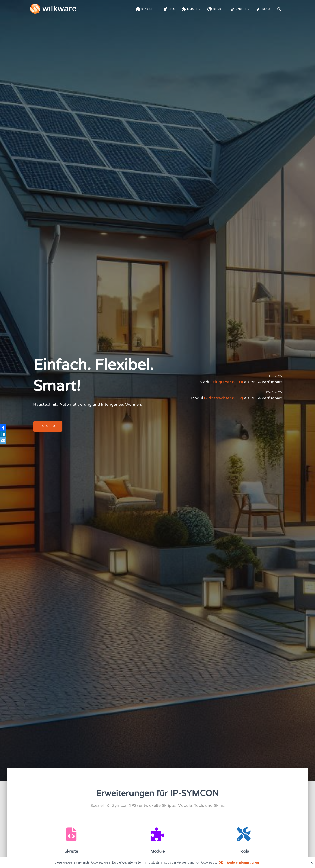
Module (191, 12)
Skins (216, 12)
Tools (263, 12)
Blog (169, 12)
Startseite (146, 12)
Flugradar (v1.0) (228, 383)
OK (221, 862)
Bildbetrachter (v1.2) (223, 400)
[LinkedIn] (4, 434)
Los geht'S (48, 428)
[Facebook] (4, 427)
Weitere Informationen (243, 862)
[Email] (4, 441)
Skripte (240, 12)
